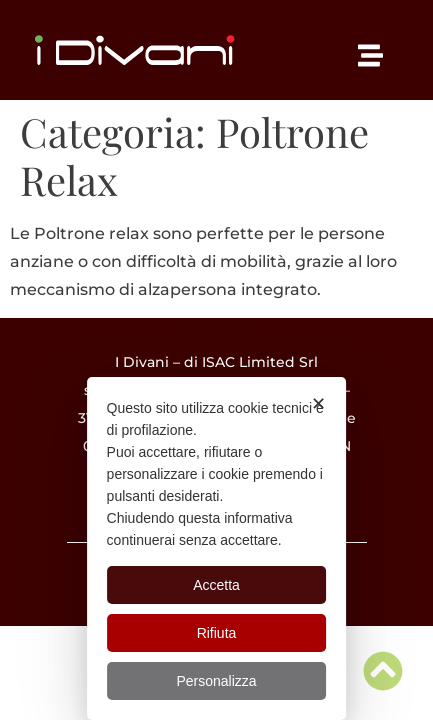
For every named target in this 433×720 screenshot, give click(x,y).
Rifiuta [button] (217, 633)
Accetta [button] (216, 585)
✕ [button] (318, 404)
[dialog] (217, 548)
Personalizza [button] (216, 681)
